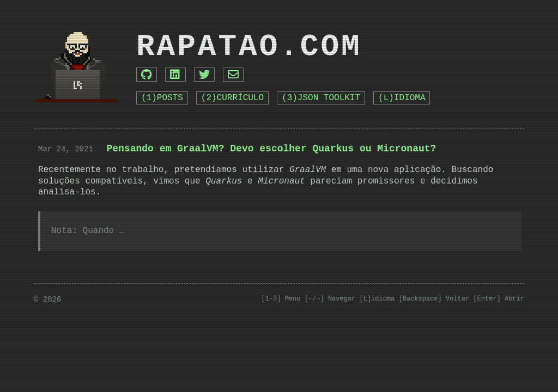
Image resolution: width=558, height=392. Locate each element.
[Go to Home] (77, 62)
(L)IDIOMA (402, 98)
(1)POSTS (162, 98)
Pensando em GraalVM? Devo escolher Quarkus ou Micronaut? (271, 149)
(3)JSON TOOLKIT (321, 98)
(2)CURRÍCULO (232, 98)
